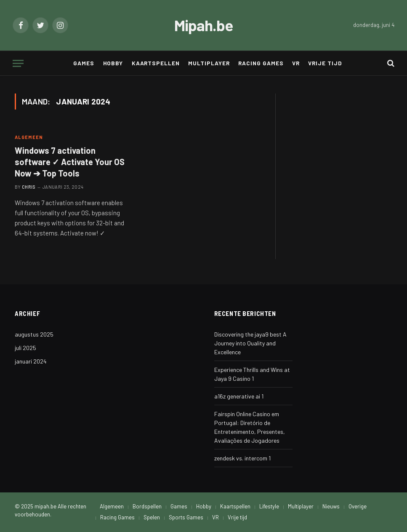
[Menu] (18, 63)
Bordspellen (147, 506)
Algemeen (29, 137)
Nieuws (331, 506)
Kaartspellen (156, 63)
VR (296, 63)
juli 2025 (25, 348)
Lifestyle (269, 506)
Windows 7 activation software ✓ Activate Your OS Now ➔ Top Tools (70, 162)
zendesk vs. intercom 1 (242, 458)
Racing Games (261, 63)
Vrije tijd (325, 63)
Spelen (152, 517)
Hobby (113, 63)
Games (84, 63)
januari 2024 (31, 361)
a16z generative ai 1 (239, 396)
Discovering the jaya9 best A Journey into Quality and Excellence (250, 343)
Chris (29, 187)
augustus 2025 (34, 334)
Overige (358, 506)
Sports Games (186, 517)
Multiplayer (209, 63)
